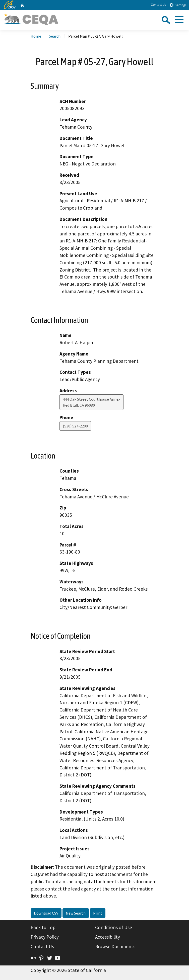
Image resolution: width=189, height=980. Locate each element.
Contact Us (158, 5)
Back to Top (43, 927)
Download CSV (46, 913)
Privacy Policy (45, 937)
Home (36, 36)
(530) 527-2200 (75, 426)
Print (98, 913)
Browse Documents (115, 946)
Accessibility (108, 937)
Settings (178, 5)
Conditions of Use (114, 927)
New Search (76, 913)
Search (55, 36)
